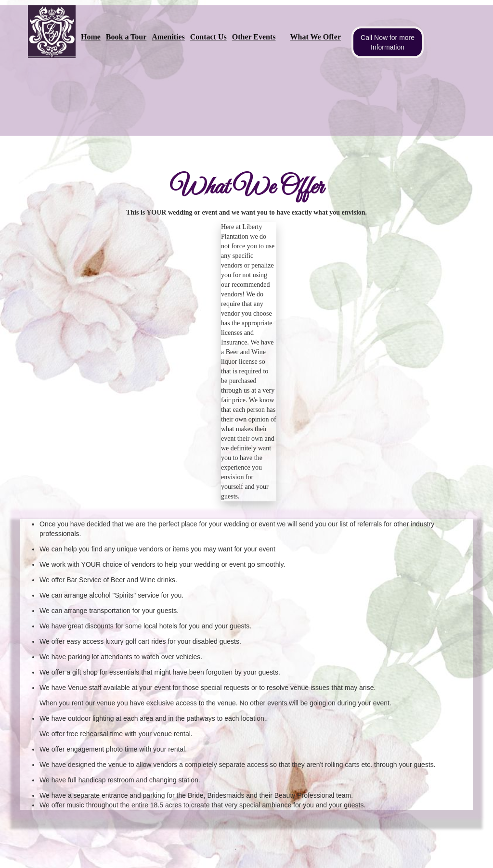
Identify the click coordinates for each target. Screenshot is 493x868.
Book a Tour (126, 37)
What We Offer (316, 37)
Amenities (168, 37)
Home (91, 37)
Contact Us (208, 37)
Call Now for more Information (388, 42)
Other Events (254, 37)
